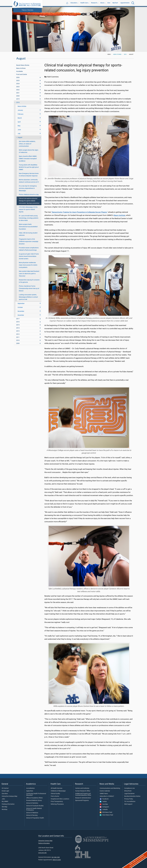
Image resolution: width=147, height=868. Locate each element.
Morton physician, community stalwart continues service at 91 (29, 181)
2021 (18, 93)
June (19, 130)
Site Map (4, 807)
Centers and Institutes (82, 788)
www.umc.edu (42, 853)
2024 (18, 84)
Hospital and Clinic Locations (60, 799)
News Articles (22, 106)
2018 (125, 54)
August (20, 137)
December (21, 315)
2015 (18, 325)
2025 (18, 81)
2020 (18, 96)
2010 (18, 340)
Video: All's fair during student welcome (28, 234)
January (20, 110)
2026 (18, 77)
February (21, 114)
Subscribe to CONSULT (107, 796)
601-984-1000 (56, 857)
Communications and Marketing (110, 788)
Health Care (84, 3)
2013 (18, 331)
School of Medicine (32, 813)
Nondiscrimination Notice (132, 796)
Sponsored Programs (82, 800)
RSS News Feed (106, 812)
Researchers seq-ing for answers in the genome (29, 281)
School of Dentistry (32, 803)
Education (74, 3)
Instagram (104, 807)
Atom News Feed (106, 815)
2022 (18, 90)
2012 (18, 334)
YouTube (104, 804)
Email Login (5, 791)
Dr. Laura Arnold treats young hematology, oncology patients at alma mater (29, 218)
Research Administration (83, 798)
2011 (18, 337)
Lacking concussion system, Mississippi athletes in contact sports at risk (28, 297)
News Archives (21, 68)
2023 (18, 87)
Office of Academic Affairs (34, 798)
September (21, 304)
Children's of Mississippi (58, 791)
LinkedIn (104, 810)
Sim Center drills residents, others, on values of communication (27, 144)
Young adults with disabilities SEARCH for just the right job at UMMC (29, 167)
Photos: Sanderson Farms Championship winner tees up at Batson (29, 288)
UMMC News (104, 794)
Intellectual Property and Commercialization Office (83, 794)
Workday (5, 809)
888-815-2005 (57, 860)
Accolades (19, 71)
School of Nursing (32, 815)
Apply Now (30, 791)
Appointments (125, 3)
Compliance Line (129, 788)
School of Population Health (35, 818)
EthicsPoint (128, 791)
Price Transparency (57, 801)
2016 (18, 322)
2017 (18, 319)
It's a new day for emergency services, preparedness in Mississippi (28, 188)
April (19, 122)
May (19, 126)
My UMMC (5, 801)
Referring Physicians (57, 804)
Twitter (103, 802)
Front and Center (22, 74)
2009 (18, 343)
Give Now (5, 794)
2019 (18, 99)
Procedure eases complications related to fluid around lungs (29, 249)
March (20, 118)
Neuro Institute (119, 215)
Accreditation (30, 788)
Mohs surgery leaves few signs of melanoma (29, 151)
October (20, 307)
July (19, 134)
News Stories (28, 10)
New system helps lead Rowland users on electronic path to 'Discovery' (29, 274)
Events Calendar (105, 791)
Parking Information (8, 804)
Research (94, 3)
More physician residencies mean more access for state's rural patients (28, 265)
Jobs (3, 799)
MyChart (115, 3)
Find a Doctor (55, 796)
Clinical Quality (55, 794)
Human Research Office (83, 791)
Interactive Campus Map (9, 796)
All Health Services (57, 788)
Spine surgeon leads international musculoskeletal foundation (28, 227)
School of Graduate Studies (35, 806)
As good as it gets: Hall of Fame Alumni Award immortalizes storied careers (29, 256)
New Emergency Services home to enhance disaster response (29, 175)
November (21, 311)
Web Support (128, 804)
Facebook (104, 799)
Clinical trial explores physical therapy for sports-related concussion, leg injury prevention (29, 201)
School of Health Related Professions (34, 809)
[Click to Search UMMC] (133, 3)
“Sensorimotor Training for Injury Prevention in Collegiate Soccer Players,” (80, 212)
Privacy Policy (129, 799)
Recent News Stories (23, 65)
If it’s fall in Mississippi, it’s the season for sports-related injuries (28, 209)
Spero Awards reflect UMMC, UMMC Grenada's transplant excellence (28, 159)
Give (109, 3)
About (102, 3)
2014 (18, 328)
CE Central (5, 788)
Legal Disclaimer (129, 794)
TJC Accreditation (130, 801)
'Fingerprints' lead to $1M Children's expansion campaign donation (29, 242)
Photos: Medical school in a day (29, 195)
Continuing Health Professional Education (36, 794)
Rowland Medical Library (34, 800)
